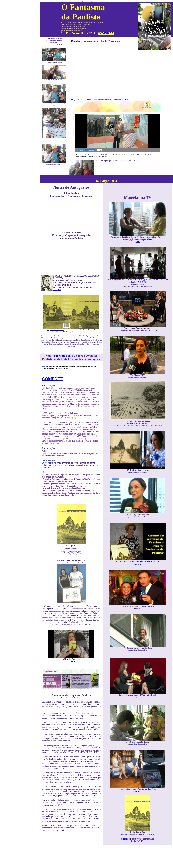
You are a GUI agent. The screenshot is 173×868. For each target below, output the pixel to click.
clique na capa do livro (55, 330)
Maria (68, 549)
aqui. (138, 242)
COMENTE (52, 379)
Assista (125, 99)
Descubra (76, 41)
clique (150, 239)
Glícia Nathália (49, 460)
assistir (135, 377)
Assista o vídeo (47, 366)
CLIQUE (57, 290)
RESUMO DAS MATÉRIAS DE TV (138, 561)
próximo (88, 2)
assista (138, 564)
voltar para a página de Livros (77, 2)
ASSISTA (71, 661)
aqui (130, 839)
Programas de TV (64, 356)
